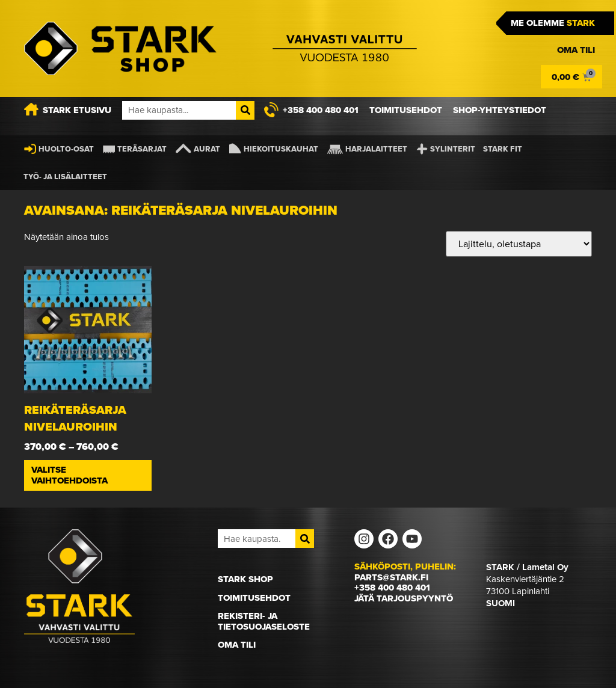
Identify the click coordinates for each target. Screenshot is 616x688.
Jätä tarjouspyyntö (404, 598)
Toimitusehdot (254, 598)
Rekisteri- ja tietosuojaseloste (264, 621)
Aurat (207, 149)
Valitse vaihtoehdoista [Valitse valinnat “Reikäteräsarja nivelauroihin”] (69, 475)
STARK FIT (503, 149)
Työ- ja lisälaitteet (65, 177)
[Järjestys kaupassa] (519, 244)
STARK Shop (245, 579)
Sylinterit (453, 149)
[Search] (245, 110)
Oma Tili (237, 645)
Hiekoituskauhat (281, 149)
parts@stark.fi (391, 577)
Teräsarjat (142, 149)
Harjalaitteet (376, 149)
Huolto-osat (66, 149)
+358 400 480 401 (392, 588)
